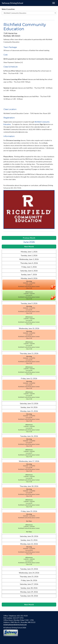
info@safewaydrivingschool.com (15, 624)
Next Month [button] (29, 246)
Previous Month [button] (29, 238)
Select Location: (8, 9)
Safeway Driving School (12, 3)
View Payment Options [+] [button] (13, 62)
